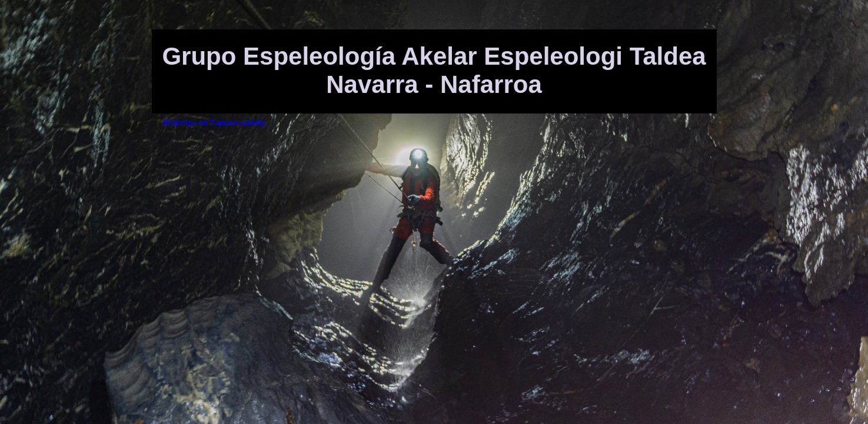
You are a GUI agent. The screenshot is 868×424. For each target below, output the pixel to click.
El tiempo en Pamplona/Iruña (215, 123)
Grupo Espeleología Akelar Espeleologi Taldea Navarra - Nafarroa (434, 70)
